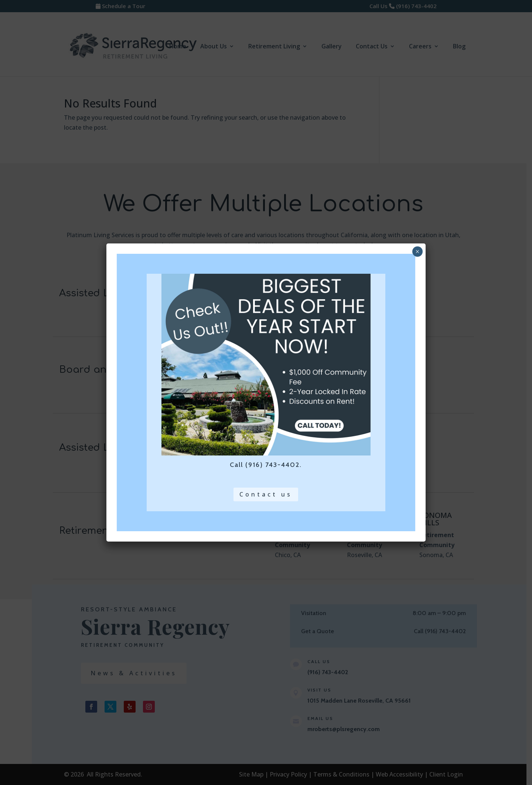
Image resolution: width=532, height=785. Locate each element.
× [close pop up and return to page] (417, 252)
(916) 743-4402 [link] (272, 465)
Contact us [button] (266, 494)
